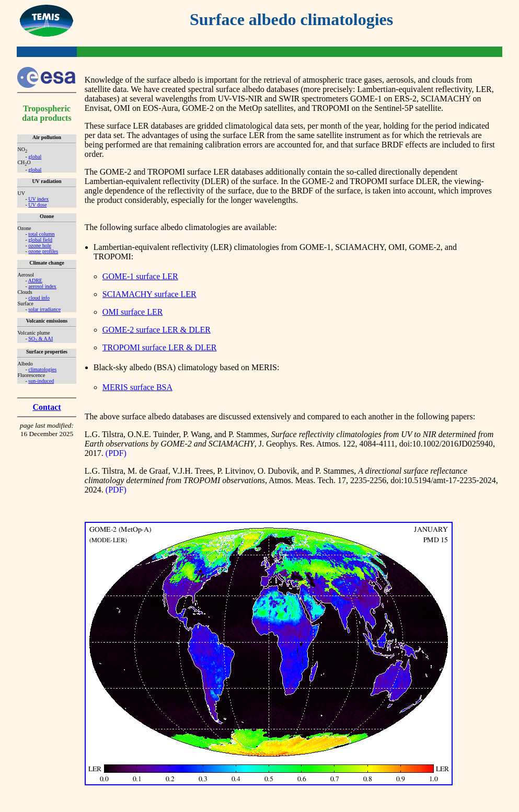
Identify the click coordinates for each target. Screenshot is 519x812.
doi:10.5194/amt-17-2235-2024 (443, 480)
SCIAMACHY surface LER (149, 294)
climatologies (42, 369)
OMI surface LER (133, 312)
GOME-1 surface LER (140, 276)
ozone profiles (43, 251)
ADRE (35, 281)
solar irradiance (44, 309)
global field (40, 240)
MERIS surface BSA (137, 387)
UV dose (37, 205)
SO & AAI (41, 339)
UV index (38, 199)
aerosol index (42, 286)
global (35, 157)
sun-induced (41, 381)
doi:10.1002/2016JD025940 (446, 444)
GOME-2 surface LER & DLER (157, 330)
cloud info (39, 298)
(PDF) (116, 453)
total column (41, 234)
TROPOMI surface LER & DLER (160, 347)
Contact (47, 407)
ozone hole (40, 245)
